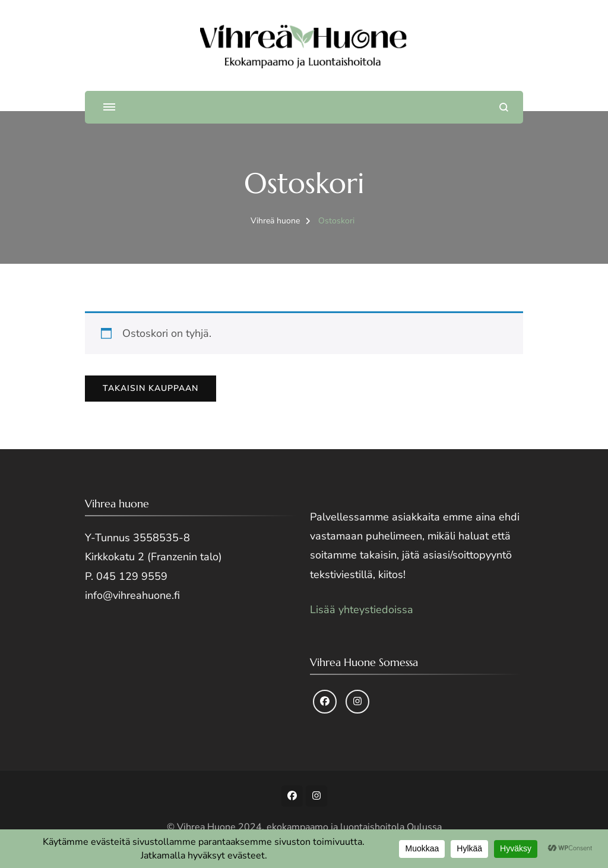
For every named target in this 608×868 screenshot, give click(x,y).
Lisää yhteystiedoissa (362, 610)
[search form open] (504, 107)
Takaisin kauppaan (151, 388)
